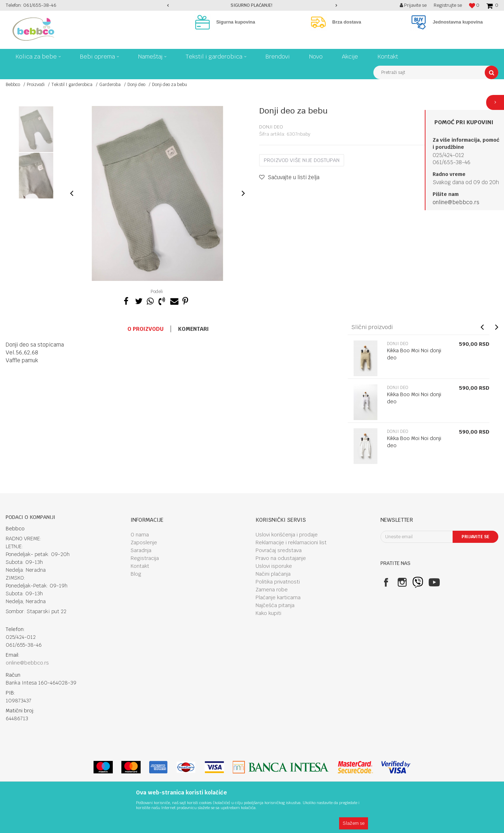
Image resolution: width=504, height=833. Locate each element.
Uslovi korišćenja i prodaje (287, 535)
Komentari (193, 329)
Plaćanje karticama (278, 597)
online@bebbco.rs (456, 202)
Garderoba (110, 85)
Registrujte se (448, 5)
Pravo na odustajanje (281, 558)
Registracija (145, 558)
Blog (136, 574)
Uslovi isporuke (274, 566)
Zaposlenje (144, 542)
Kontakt (140, 566)
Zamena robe (272, 590)
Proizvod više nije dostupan (302, 160)
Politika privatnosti (278, 582)
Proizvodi (36, 85)
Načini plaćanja (273, 574)
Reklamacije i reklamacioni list (291, 542)
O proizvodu (145, 329)
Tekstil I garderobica (72, 85)
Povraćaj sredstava (279, 550)
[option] (252, 5)
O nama (140, 535)
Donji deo (136, 85)
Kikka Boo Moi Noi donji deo (414, 354)
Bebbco (13, 85)
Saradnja (141, 550)
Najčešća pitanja (275, 605)
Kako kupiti (268, 613)
